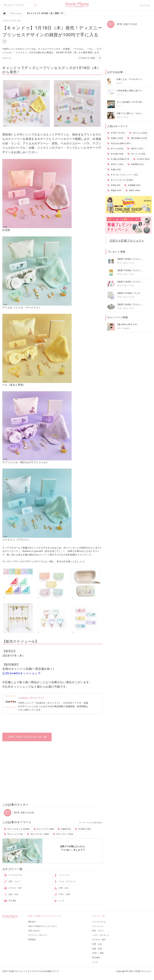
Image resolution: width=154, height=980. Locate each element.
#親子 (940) (133, 190)
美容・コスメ (12, 882)
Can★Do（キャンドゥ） (32, 698)
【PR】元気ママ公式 (19, 813)
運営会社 (32, 922)
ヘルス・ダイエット (65, 882)
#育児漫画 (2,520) (137, 138)
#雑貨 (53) (64, 829)
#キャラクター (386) (38, 834)
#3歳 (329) (114, 169)
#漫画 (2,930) (115, 138)
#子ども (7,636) (138, 133)
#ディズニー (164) (63, 834)
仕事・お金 (61, 888)
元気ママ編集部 (123, 328)
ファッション (62, 875)
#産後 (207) (114, 190)
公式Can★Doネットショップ (21, 673)
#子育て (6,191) (116, 133)
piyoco (120, 83)
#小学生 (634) (141, 159)
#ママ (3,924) (115, 149)
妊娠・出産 (11, 894)
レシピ (59, 901)
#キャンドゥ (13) (13, 834)
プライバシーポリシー (38, 935)
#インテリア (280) (44, 829)
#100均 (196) (83, 829)
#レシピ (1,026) (136, 154)
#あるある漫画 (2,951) (119, 143)
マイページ (145, 5)
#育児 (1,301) (135, 149)
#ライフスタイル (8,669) (17, 829)
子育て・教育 (62, 894)
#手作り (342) (115, 164)
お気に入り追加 (87, 58)
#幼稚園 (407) (132, 185)
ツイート (7, 58)
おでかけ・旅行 (13, 888)
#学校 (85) (114, 185)
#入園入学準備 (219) (118, 159)
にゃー (119, 106)
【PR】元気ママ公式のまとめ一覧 (27, 737)
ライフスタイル (13, 875)
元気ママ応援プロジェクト (127, 241)
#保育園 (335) (136, 164)
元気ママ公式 (122, 117)
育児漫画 (10, 901)
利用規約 (32, 939)
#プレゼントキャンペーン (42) (123, 175)
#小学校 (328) (115, 154)
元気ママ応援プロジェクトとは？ (43, 926)
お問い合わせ (34, 931)
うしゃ (119, 94)
